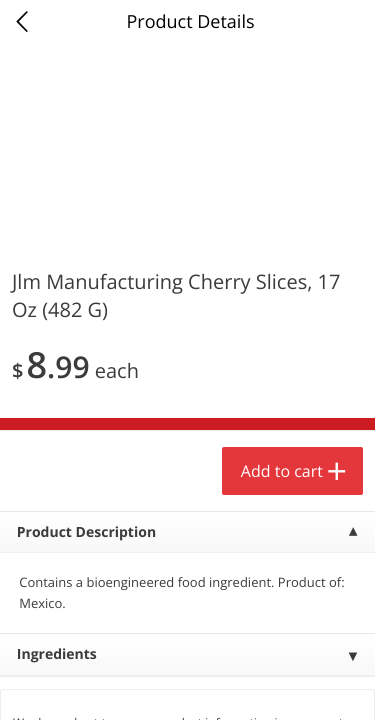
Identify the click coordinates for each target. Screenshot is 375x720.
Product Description (86, 532)
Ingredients (57, 654)
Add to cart (282, 471)
